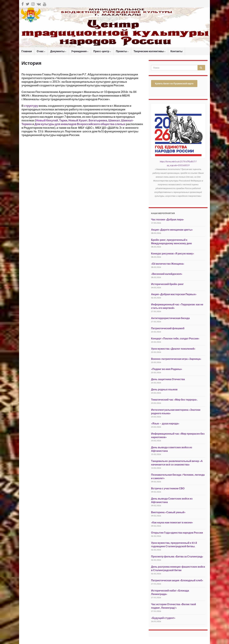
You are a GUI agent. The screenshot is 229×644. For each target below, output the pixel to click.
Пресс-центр (102, 51)
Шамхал (114, 120)
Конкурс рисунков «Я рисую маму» (173, 253)
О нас (41, 51)
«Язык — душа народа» (165, 423)
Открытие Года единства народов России (177, 533)
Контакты (176, 51)
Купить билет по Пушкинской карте (174, 83)
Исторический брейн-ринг (167, 284)
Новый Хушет (78, 120)
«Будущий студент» (163, 618)
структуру (31, 106)
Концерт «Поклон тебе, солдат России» (175, 338)
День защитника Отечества (168, 379)
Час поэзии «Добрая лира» (168, 219)
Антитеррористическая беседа (170, 318)
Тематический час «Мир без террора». (174, 399)
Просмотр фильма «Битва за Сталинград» (177, 556)
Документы (58, 51)
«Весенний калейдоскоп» (167, 274)
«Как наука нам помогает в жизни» (172, 522)
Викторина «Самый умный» (168, 512)
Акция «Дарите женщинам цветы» (172, 230)
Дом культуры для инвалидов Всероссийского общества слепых (80, 124)
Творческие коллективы (150, 51)
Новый (41, 120)
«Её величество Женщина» (168, 264)
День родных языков (164, 389)
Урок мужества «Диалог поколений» (173, 349)
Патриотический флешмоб (168, 328)
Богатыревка (98, 120)
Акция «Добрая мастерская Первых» (174, 294)
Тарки (63, 120)
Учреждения (80, 51)
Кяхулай (52, 120)
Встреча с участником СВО (168, 488)
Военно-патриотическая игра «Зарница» (176, 359)
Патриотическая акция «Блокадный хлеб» (177, 580)
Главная (27, 51)
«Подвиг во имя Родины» (167, 369)
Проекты (122, 51)
